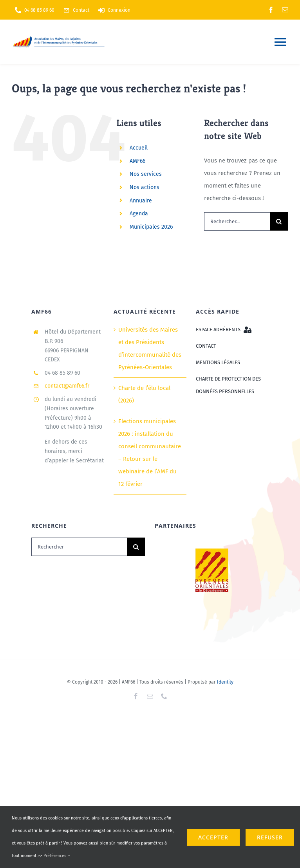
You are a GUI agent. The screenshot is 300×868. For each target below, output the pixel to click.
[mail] (285, 10)
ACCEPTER (213, 837)
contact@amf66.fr (67, 386)
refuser (270, 837)
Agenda (139, 214)
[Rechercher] (79, 547)
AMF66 (137, 161)
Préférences (57, 856)
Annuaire (141, 201)
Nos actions (145, 187)
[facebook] (271, 10)
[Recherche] (279, 221)
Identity (225, 682)
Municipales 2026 (151, 227)
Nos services (146, 174)
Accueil (139, 148)
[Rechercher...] (237, 221)
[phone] (164, 696)
